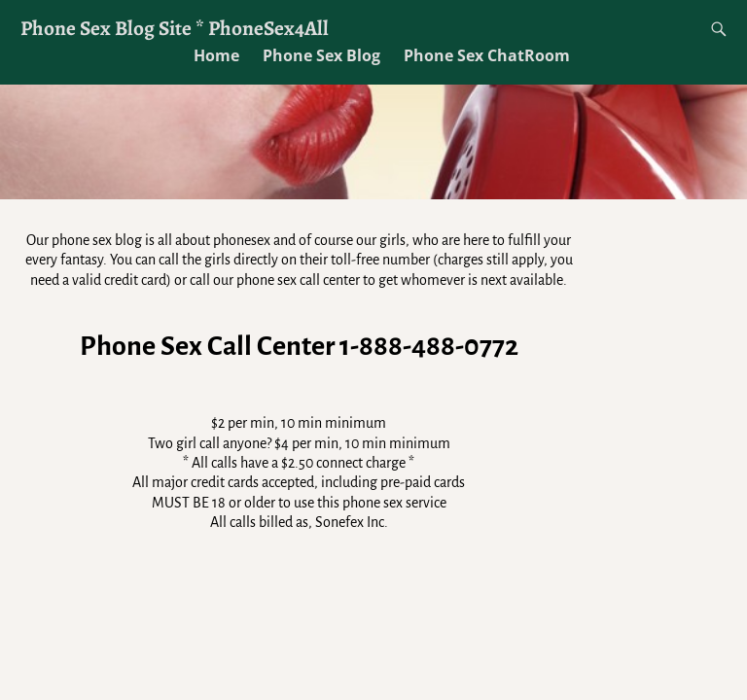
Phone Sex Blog (321, 55)
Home (216, 55)
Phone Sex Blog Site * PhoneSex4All (175, 28)
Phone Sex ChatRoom (487, 55)
